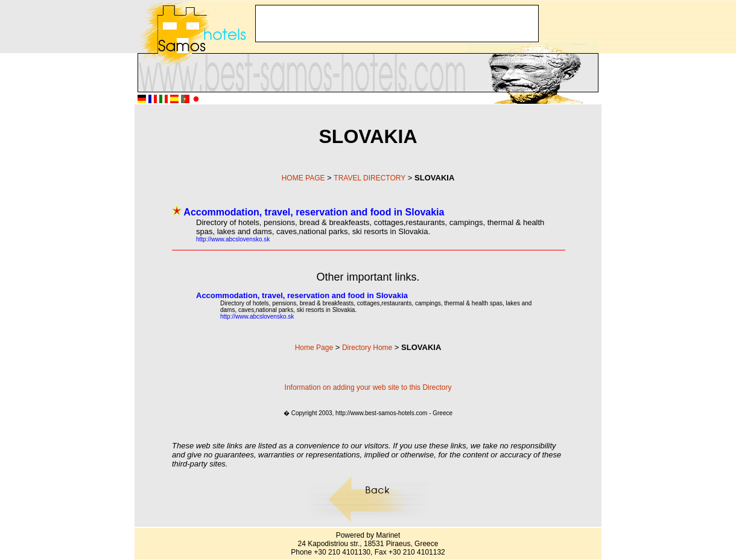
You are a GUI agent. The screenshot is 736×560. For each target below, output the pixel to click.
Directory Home (367, 348)
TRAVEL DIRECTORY (370, 178)
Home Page (314, 348)
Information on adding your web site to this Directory (368, 387)
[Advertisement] (397, 24)
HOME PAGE (303, 178)
